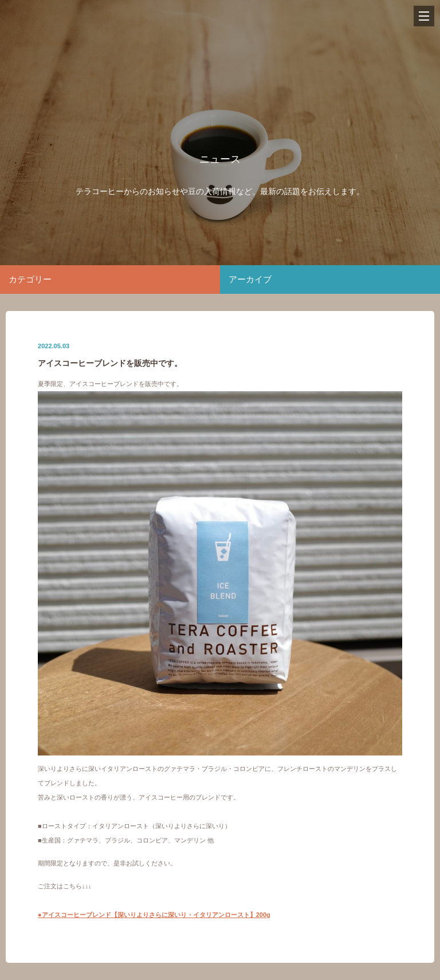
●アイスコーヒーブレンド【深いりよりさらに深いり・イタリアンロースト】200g (154, 915)
